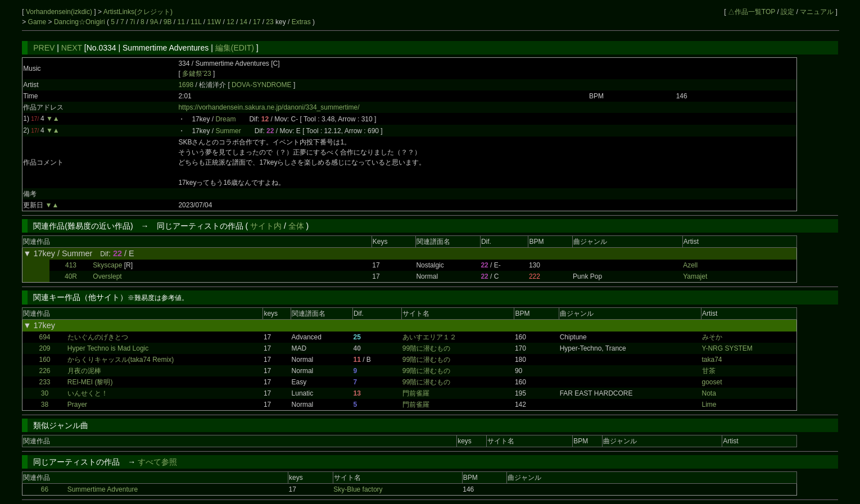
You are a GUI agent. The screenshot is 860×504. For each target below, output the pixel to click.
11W (214, 22)
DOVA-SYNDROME (262, 85)
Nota (709, 393)
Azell (690, 265)
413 (71, 265)
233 (44, 382)
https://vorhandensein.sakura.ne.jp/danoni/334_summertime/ (269, 107)
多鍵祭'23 (197, 74)
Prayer (77, 405)
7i (132, 22)
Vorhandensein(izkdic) (60, 12)
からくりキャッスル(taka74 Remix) (121, 360)
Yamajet (695, 276)
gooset (712, 382)
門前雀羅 (416, 393)
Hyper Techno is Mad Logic (108, 348)
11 (181, 22)
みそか (712, 337)
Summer (228, 131)
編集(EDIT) (235, 48)
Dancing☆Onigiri (80, 22)
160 (44, 360)
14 (244, 22)
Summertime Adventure (103, 489)
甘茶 (709, 371)
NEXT (72, 48)
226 (44, 371)
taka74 (712, 360)
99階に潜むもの (426, 348)
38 (45, 405)
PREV (44, 48)
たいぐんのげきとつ (98, 337)
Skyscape (107, 265)
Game (38, 22)
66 (45, 489)
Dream (225, 119)
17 (257, 22)
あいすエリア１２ (429, 337)
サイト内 (266, 226)
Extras (301, 22)
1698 (186, 85)
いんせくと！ (88, 393)
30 (45, 393)
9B (168, 22)
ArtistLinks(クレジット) (138, 12)
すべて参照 (157, 462)
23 (270, 22)
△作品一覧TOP (752, 12)
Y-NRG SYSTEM (727, 348)
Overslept (107, 276)
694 (44, 337)
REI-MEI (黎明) (90, 382)
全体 (296, 226)
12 (230, 22)
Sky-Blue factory (358, 489)
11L (196, 22)
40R (71, 276)
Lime (709, 405)
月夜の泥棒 (84, 371)
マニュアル (817, 12)
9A (154, 22)
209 (44, 348)
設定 (787, 12)
